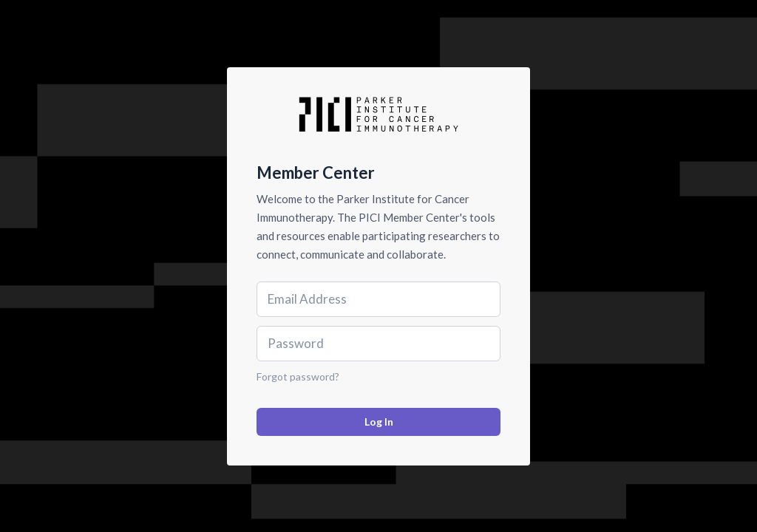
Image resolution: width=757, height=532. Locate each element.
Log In (379, 422)
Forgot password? (298, 376)
